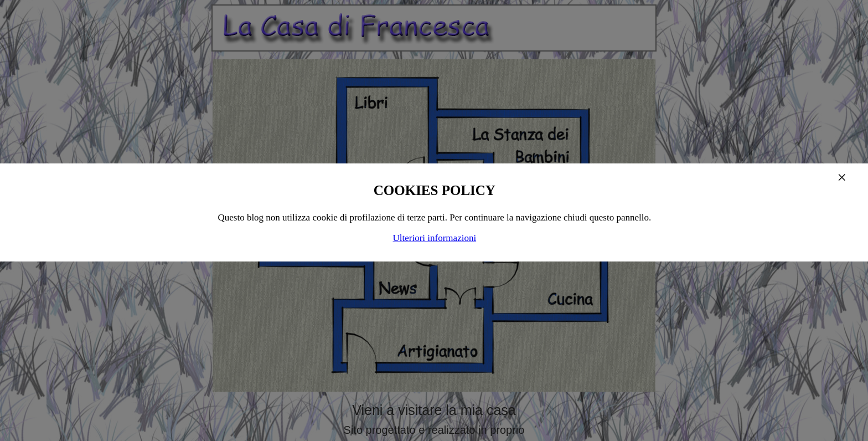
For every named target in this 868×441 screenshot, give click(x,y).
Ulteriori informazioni (435, 238)
